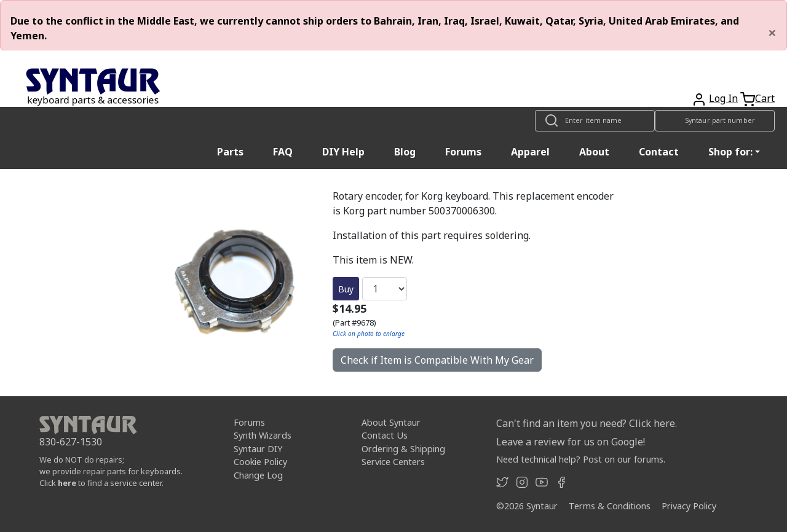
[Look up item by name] (595, 121)
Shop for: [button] (730, 152)
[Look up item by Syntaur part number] (715, 121)
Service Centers (393, 462)
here (67, 483)
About (594, 152)
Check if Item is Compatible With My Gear (437, 360)
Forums (463, 152)
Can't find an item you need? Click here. (587, 423)
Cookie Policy (260, 462)
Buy (346, 289)
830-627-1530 (71, 442)
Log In (723, 98)
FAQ (283, 152)
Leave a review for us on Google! (571, 442)
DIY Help (343, 152)
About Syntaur (391, 422)
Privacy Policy (689, 506)
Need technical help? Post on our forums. (581, 459)
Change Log (258, 475)
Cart (765, 98)
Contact (659, 152)
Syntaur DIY (258, 449)
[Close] (772, 33)
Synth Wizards (263, 435)
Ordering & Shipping (403, 449)
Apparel (530, 152)
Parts (230, 152)
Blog (405, 152)
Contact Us (385, 435)
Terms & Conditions (610, 506)
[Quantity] (385, 289)
